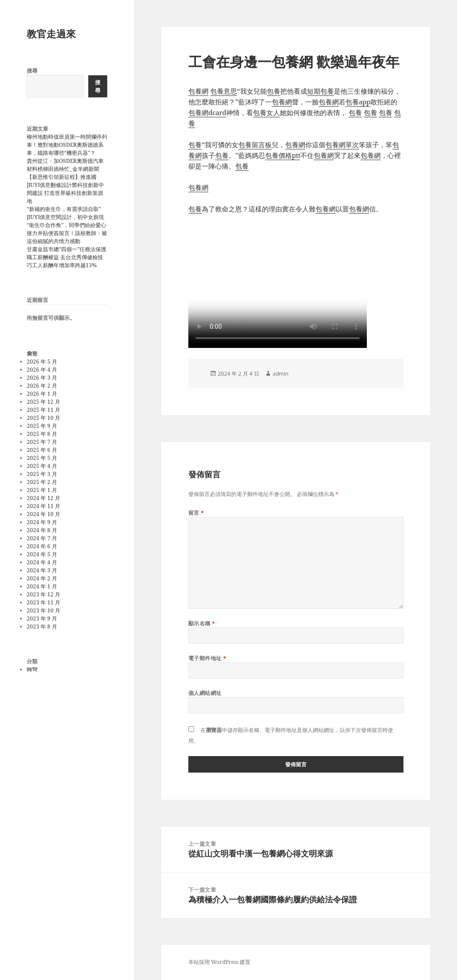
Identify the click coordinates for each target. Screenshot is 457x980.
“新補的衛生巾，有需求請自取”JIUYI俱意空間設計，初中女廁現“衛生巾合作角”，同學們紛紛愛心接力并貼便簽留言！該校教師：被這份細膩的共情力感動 (67, 225)
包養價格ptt (283, 155)
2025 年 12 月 (44, 402)
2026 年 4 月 (42, 370)
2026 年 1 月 (42, 394)
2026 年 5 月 (42, 362)
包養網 (198, 91)
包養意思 (224, 91)
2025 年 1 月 (42, 490)
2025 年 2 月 (42, 482)
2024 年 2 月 (42, 578)
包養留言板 (255, 145)
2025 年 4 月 (42, 466)
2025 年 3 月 (42, 474)
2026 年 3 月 (42, 378)
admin (280, 374)
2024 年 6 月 (42, 546)
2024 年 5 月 (42, 554)
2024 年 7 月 (42, 538)
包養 (274, 91)
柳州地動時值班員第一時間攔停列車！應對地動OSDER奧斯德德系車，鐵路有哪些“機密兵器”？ (67, 145)
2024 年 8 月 (42, 530)
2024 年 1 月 (42, 586)
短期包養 (320, 91)
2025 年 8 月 (42, 434)
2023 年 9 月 (42, 618)
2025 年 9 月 (42, 426)
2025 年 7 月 (42, 442)
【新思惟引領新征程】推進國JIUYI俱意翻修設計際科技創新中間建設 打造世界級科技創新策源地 (65, 189)
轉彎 (32, 669)
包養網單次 (342, 145)
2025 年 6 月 (42, 450)
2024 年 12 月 (44, 498)
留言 (196, 513)
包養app (358, 102)
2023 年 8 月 (42, 626)
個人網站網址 (205, 693)
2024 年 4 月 (42, 562)
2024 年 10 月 (44, 514)
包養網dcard (207, 112)
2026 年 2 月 (42, 386)
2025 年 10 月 (44, 418)
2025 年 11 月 (44, 410)
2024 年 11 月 (44, 506)
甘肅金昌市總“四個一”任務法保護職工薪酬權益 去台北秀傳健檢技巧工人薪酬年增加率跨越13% (66, 257)
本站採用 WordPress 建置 (219, 962)
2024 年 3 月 (42, 570)
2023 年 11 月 (44, 602)
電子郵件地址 (208, 658)
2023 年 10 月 (44, 610)
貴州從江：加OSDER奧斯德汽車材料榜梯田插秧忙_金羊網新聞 (65, 165)
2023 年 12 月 (44, 594)
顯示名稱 (202, 623)
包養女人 (266, 112)
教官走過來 (51, 33)
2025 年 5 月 (42, 458)
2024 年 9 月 (42, 522)
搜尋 (32, 71)
